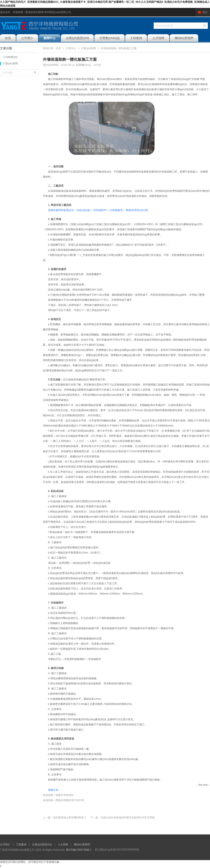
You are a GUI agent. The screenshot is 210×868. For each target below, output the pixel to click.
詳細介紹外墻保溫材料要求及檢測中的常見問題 (128, 818)
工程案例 (136, 38)
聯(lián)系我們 (184, 38)
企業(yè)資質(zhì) (77, 38)
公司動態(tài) (10, 57)
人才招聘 (158, 38)
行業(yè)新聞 (10, 63)
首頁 (8, 38)
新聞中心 (49, 38)
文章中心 (71, 48)
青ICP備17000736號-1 (79, 850)
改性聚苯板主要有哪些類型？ (70, 818)
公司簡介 (27, 38)
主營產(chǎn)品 (109, 38)
